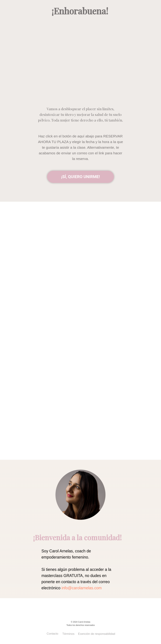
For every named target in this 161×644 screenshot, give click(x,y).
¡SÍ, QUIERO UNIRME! (80, 177)
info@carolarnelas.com (82, 588)
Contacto (52, 634)
